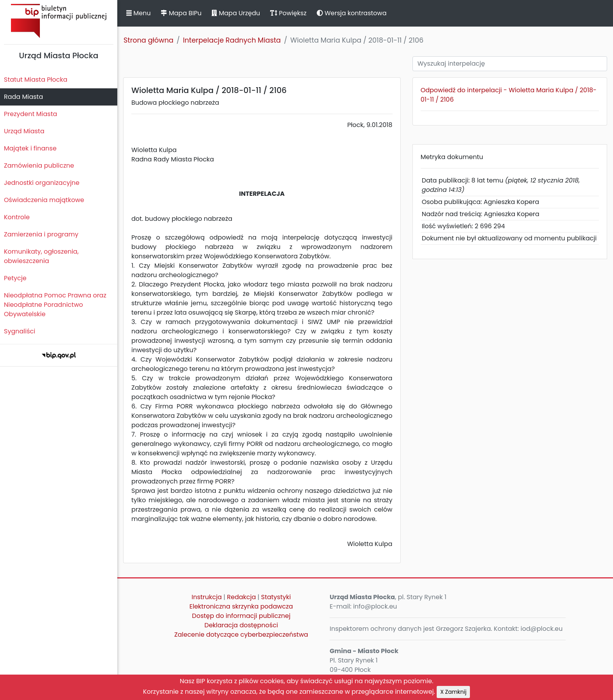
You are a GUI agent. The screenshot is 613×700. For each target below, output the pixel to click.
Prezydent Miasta (30, 114)
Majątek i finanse (30, 148)
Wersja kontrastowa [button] (352, 13)
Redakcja (242, 597)
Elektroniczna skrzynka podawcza (241, 606)
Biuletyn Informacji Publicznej (59, 21)
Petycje (15, 278)
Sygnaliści (20, 331)
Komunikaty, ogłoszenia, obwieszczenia (41, 256)
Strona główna (149, 40)
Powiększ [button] (288, 13)
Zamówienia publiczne (39, 166)
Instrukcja (207, 597)
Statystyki (276, 597)
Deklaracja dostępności (241, 625)
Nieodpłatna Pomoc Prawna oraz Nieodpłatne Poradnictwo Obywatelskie (55, 305)
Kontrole (17, 217)
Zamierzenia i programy (41, 234)
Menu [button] (138, 13)
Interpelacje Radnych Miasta (232, 40)
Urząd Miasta (24, 131)
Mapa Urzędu (236, 13)
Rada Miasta (23, 97)
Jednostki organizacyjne (42, 183)
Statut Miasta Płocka (36, 80)
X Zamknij (453, 692)
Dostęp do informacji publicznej (241, 616)
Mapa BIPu (181, 13)
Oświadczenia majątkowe (44, 200)
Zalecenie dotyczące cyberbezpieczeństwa (241, 635)
